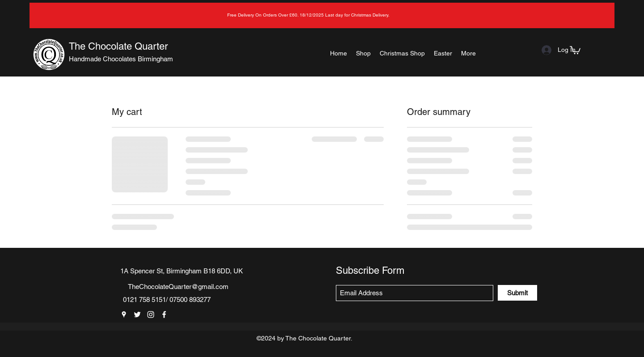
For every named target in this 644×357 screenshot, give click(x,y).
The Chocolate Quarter (118, 46)
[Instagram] (151, 314)
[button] (575, 50)
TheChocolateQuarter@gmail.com (178, 287)
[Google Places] (124, 314)
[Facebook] (164, 314)
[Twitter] (137, 314)
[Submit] (517, 293)
